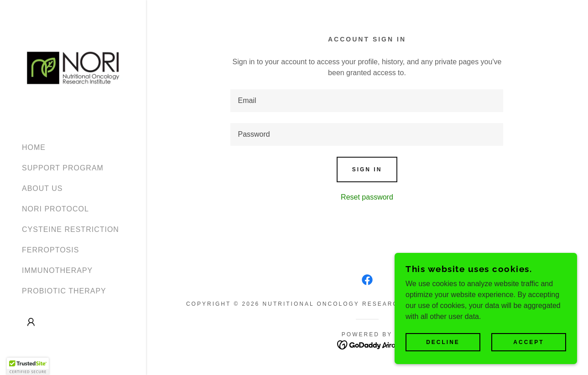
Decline (443, 342)
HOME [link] (34, 147)
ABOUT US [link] (42, 188)
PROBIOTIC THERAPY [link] (64, 291)
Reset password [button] (367, 197)
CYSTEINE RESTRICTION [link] (70, 229)
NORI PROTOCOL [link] (55, 209)
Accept (528, 342)
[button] (31, 322)
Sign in (367, 170)
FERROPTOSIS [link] (50, 250)
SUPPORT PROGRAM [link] (63, 168)
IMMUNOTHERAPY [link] (57, 270)
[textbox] (367, 101)
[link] (73, 67)
